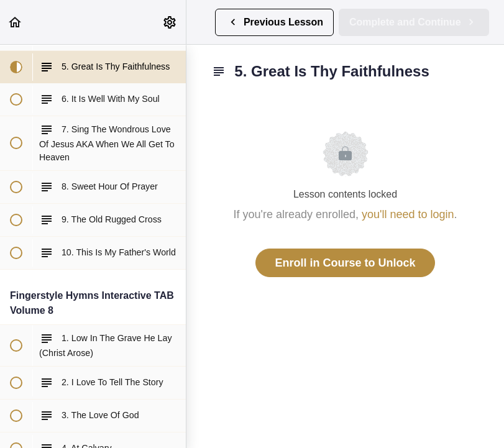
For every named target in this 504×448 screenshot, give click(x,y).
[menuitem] (170, 22)
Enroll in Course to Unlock (345, 263)
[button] (16, 22)
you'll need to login (408, 214)
